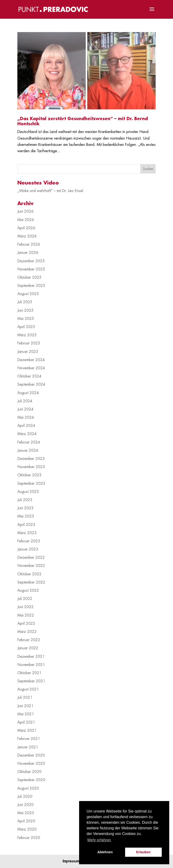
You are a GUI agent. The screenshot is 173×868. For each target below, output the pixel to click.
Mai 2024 (26, 417)
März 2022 (27, 632)
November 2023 (31, 467)
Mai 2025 (26, 319)
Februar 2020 (29, 838)
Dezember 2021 (31, 657)
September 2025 (31, 286)
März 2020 (27, 829)
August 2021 (28, 689)
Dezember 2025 (31, 261)
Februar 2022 (29, 640)
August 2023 (28, 492)
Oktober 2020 (29, 772)
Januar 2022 (28, 648)
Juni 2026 (25, 211)
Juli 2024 (25, 401)
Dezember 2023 (31, 459)
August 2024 (28, 393)
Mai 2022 (26, 615)
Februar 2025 (29, 343)
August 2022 (28, 591)
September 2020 (31, 780)
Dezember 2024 (31, 360)
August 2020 (28, 788)
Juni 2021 (25, 706)
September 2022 (31, 582)
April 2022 (26, 624)
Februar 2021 (29, 739)
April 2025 (26, 327)
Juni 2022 (25, 607)
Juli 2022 (25, 599)
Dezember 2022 (31, 558)
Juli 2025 (25, 302)
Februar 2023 (29, 541)
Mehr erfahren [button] (99, 840)
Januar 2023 (28, 549)
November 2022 (31, 566)
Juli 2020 (25, 797)
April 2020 (26, 821)
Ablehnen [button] (105, 852)
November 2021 (31, 665)
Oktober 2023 (29, 475)
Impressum (71, 861)
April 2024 (26, 426)
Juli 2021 (25, 698)
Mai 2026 (26, 220)
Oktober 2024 (29, 376)
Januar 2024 (28, 451)
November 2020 (31, 764)
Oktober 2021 (29, 673)
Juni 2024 (25, 409)
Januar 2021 (28, 747)
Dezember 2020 (31, 755)
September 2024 (31, 384)
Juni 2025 (25, 310)
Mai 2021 (26, 714)
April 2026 (26, 228)
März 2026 (27, 236)
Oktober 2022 (29, 574)
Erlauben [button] (143, 852)
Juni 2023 (25, 508)
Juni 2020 (25, 805)
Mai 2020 (26, 813)
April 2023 (26, 525)
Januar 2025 (28, 352)
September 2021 (31, 681)
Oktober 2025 (29, 277)
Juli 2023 (25, 500)
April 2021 (26, 722)
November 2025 (31, 269)
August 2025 (28, 294)
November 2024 (31, 368)
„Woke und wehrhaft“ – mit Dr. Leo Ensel (50, 191)
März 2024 (27, 434)
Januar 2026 (28, 253)
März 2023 (27, 533)
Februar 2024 (29, 442)
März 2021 (27, 731)
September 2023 (31, 484)
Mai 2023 (26, 516)
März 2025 (27, 335)
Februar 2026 (29, 244)
